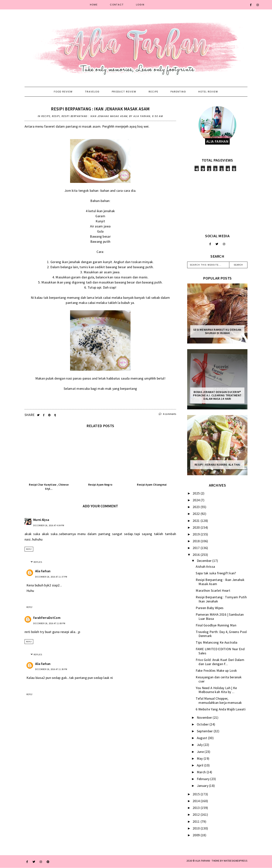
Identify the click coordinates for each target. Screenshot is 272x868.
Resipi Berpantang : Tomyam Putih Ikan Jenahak (221, 599)
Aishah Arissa (205, 566)
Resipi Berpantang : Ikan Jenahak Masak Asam (100, 109)
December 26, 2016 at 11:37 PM (51, 577)
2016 (197, 555)
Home (94, 5)
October (203, 724)
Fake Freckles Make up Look (216, 670)
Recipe (153, 92)
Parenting (178, 92)
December (205, 561)
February (204, 779)
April (201, 765)
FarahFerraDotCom (47, 618)
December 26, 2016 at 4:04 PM (49, 525)
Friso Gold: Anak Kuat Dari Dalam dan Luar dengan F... (220, 662)
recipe (46, 116)
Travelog (92, 92)
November (205, 717)
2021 (197, 521)
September (205, 731)
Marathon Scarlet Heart (213, 590)
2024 (197, 500)
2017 (197, 548)
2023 (197, 507)
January (203, 786)
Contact (117, 5)
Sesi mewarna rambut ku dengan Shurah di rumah (217, 331)
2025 (197, 493)
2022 (197, 514)
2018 (197, 541)
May (200, 758)
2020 (197, 527)
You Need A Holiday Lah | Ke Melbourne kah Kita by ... (216, 690)
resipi (56, 116)
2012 (197, 814)
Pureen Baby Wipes (210, 608)
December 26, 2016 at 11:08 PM (49, 623)
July (200, 745)
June (201, 752)
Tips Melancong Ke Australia (216, 642)
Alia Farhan (43, 571)
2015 (197, 794)
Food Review (63, 92)
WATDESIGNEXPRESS (236, 861)
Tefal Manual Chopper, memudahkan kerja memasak (219, 700)
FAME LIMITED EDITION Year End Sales (220, 651)
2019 (197, 534)
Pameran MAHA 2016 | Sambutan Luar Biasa (220, 617)
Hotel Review (208, 92)
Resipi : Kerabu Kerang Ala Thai (217, 465)
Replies (38, 562)
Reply (29, 549)
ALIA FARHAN (203, 861)
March (202, 772)
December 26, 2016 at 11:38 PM (51, 669)
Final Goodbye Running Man (216, 625)
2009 (197, 835)
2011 (197, 821)
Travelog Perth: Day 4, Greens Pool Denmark (221, 634)
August (202, 738)
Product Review (124, 92)
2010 (197, 828)
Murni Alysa (41, 520)
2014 (197, 801)
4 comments (168, 414)
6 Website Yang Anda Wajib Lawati (221, 709)
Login (140, 5)
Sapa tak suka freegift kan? (216, 573)
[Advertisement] (217, 202)
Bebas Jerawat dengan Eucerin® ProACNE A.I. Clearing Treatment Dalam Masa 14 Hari (217, 395)
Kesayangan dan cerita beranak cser (219, 679)
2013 (197, 808)
